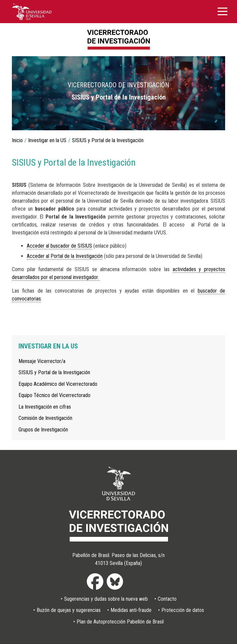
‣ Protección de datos (181, 610)
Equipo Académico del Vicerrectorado (58, 384)
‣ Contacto (166, 599)
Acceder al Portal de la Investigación (65, 256)
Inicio (17, 140)
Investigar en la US (47, 140)
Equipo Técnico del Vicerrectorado (54, 395)
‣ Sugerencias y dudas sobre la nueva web (104, 599)
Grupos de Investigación (43, 430)
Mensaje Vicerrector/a (42, 361)
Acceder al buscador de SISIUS (59, 246)
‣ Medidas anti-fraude (129, 610)
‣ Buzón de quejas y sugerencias (67, 610)
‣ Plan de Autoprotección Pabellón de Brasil (118, 622)
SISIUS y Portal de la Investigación (54, 372)
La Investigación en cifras (45, 407)
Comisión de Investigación (45, 418)
